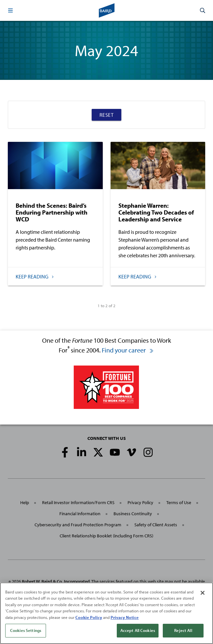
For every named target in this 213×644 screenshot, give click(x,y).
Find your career (128, 350)
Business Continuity (133, 514)
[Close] (203, 593)
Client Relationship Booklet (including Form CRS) (106, 536)
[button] (10, 10)
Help (25, 502)
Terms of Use (179, 502)
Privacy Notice (125, 617)
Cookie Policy (89, 617)
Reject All (183, 631)
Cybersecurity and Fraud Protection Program (78, 525)
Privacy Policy (140, 502)
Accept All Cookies (138, 631)
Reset (107, 115)
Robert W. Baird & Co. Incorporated (56, 581)
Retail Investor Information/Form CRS (78, 502)
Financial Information (80, 514)
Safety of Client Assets (156, 525)
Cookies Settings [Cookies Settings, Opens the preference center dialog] (26, 631)
